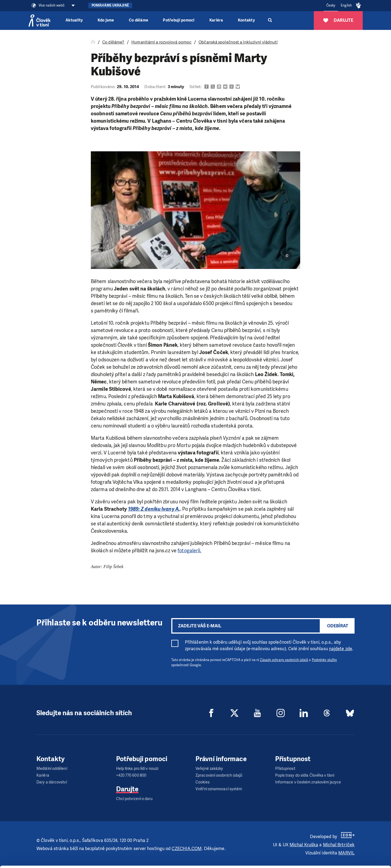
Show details (84, 861)
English (346, 5)
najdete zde (341, 649)
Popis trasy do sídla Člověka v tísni (305, 775)
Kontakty (246, 20)
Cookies (203, 782)
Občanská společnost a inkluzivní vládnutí (238, 42)
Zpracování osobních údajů (219, 775)
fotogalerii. (189, 551)
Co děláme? (113, 42)
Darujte (127, 789)
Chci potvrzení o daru (134, 799)
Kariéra (216, 20)
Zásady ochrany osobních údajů (284, 660)
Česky (331, 5)
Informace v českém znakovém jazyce (308, 782)
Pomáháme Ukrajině (110, 5)
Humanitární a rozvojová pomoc (161, 42)
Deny (346, 857)
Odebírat (338, 626)
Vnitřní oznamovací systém (219, 789)
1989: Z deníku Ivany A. (154, 509)
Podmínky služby (325, 660)
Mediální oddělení (52, 769)
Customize (346, 843)
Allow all (346, 829)
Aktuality (74, 20)
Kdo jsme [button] (106, 20)
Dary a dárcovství (52, 782)
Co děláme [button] (139, 20)
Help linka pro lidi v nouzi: (137, 769)
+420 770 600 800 (131, 775)
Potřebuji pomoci (179, 20)
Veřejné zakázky (209, 769)
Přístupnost (285, 769)
